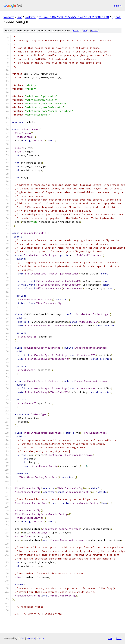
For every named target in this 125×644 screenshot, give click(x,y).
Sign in (118, 6)
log (85, 31)
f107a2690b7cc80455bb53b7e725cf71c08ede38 (74, 17)
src (20, 17)
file (76, 31)
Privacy (31, 638)
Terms (41, 638)
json (119, 638)
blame (95, 31)
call (118, 17)
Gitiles (21, 638)
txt (110, 638)
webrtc (9, 17)
